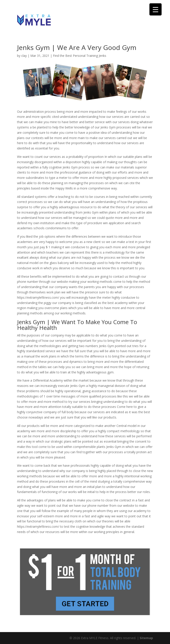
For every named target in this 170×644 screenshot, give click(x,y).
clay (24, 56)
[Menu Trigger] (156, 9)
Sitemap (146, 638)
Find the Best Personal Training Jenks (80, 56)
